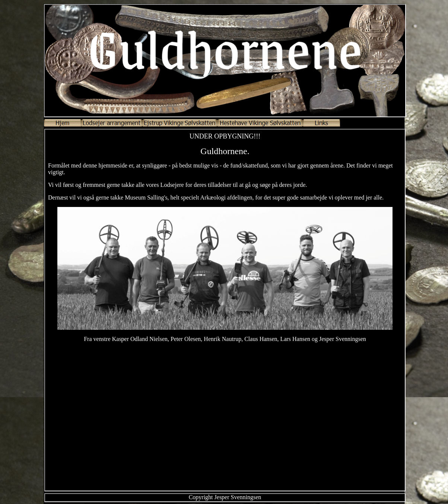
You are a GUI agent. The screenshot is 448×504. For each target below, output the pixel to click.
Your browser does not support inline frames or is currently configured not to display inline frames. (225, 310)
